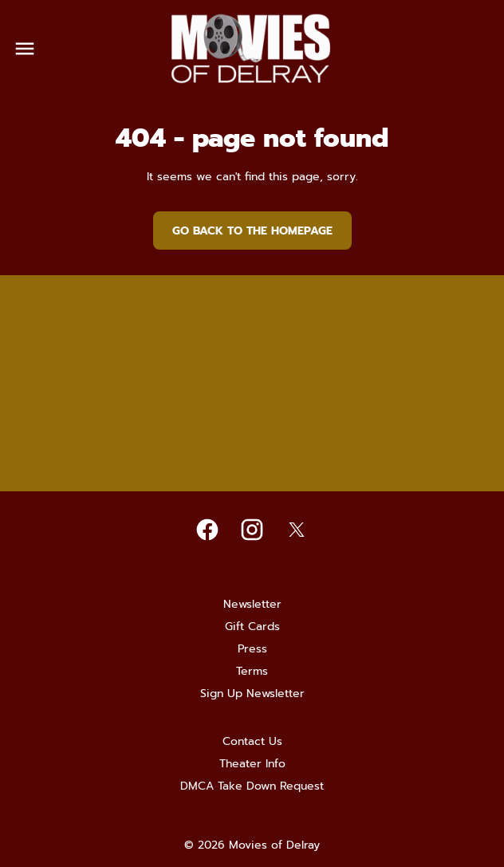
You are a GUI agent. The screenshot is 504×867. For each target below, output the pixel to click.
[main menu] (25, 49)
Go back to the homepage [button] (252, 231)
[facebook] (207, 530)
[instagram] (252, 530)
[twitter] (297, 530)
